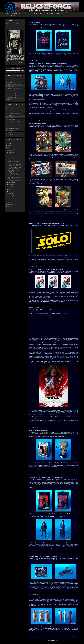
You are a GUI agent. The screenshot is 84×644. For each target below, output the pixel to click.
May (10, 190)
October (10, 153)
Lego (7, 124)
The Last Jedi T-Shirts (34, 22)
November (11, 151)
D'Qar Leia (44, 111)
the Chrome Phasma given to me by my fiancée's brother (49, 435)
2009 (9, 210)
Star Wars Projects (10, 93)
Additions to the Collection (11, 78)
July (10, 186)
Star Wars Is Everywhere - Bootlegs (38, 123)
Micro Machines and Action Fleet (13, 128)
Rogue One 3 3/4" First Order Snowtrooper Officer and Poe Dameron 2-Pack (48, 63)
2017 (9, 147)
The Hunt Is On (9, 99)
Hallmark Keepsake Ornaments (13, 113)
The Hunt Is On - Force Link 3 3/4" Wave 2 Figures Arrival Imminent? (46, 269)
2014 (9, 203)
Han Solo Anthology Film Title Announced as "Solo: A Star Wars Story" (46, 223)
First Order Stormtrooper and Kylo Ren (70, 603)
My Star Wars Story (16, 13)
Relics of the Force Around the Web (13, 84)
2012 (9, 206)
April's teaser (34, 338)
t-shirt (52, 55)
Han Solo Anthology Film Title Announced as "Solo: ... (14, 162)
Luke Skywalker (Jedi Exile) (63, 273)
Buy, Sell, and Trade (49, 13)
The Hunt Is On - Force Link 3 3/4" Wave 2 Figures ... (15, 165)
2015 (9, 201)
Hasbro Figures (9, 115)
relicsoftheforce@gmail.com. (55, 422)
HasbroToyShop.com (33, 271)
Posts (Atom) (56, 640)
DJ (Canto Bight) (43, 273)
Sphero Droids (9, 133)
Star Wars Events (10, 87)
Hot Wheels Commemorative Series (13, 122)
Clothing (8, 107)
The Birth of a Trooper (11, 97)
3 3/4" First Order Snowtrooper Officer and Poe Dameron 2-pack (44, 65)
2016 (9, 199)
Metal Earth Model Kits (11, 126)
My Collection (26, 13)
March (10, 193)
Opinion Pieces (9, 82)
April (10, 191)
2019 (9, 144)
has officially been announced (70, 225)
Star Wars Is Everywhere (11, 91)
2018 (9, 146)
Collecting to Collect (60, 13)
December (11, 149)
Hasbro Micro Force (10, 118)
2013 (9, 204)
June (10, 188)
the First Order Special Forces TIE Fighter (47, 589)
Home (8, 13)
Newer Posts (32, 637)
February (11, 195)
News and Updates (10, 80)
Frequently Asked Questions (12, 16)
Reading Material (10, 130)
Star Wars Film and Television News (13, 89)
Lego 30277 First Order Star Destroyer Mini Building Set (43, 556)
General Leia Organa (51, 273)
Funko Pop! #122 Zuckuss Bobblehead (38, 430)
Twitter (38, 215)
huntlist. (73, 65)
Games (8, 111)
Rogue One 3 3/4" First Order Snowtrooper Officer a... (14, 156)
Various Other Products (11, 135)
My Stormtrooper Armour (36, 13)
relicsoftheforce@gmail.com (56, 215)
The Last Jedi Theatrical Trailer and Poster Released (42, 310)
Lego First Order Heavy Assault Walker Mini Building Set (51, 558)
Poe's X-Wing (35, 589)
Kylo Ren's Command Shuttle (64, 589)
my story (14, 27)
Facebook (33, 215)
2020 (9, 142)
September (11, 182)
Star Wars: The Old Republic (12, 95)
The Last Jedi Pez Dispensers (36, 597)
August (10, 184)
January (10, 197)
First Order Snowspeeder (48, 102)
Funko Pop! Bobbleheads (11, 109)
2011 (9, 208)
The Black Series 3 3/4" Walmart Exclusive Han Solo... (14, 174)
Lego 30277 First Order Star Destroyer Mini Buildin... (14, 178)
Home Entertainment (10, 120)
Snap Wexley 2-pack (60, 102)
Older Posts (75, 637)
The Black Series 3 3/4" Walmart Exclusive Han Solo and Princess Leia (46, 477)
